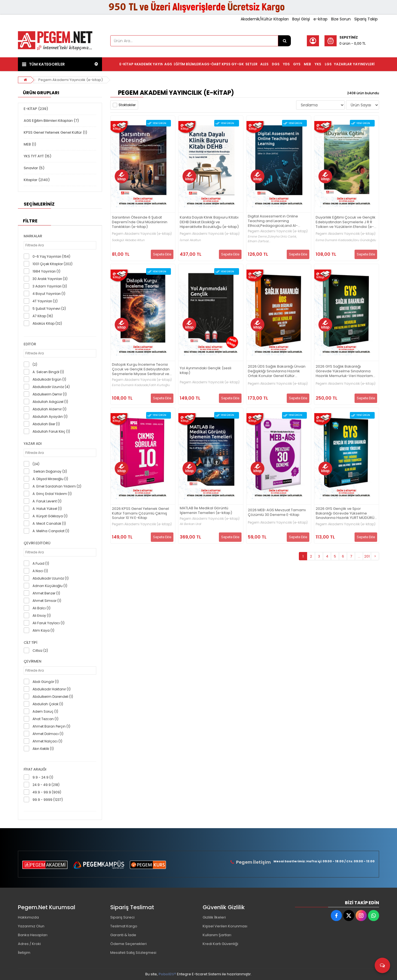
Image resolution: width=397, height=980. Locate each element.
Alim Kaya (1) (43, 630)
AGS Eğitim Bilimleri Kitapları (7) (51, 121)
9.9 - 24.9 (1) (43, 777)
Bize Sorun (341, 19)
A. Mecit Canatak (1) (49, 523)
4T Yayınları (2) (45, 301)
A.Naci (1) (40, 571)
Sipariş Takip (366, 19)
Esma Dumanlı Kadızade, (334, 240)
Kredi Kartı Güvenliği (220, 944)
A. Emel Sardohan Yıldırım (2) (57, 486)
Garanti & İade (123, 935)
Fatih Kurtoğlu (159, 385)
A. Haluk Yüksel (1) (47, 509)
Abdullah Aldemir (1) (49, 409)
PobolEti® (167, 974)
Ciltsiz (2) (40, 651)
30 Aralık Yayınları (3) (50, 279)
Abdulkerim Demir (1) (50, 394)
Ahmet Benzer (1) (46, 593)
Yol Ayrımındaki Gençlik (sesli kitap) (206, 371)
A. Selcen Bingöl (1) (48, 372)
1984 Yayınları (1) (46, 271)
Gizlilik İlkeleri (214, 917)
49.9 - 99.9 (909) (47, 792)
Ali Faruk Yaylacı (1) (49, 623)
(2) (35, 364)
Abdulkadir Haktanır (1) (52, 689)
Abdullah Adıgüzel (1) (50, 402)
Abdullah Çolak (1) (48, 704)
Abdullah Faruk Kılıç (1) (51, 431)
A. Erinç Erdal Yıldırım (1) (52, 494)
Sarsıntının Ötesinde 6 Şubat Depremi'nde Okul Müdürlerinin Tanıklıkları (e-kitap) (140, 222)
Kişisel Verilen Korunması (225, 926)
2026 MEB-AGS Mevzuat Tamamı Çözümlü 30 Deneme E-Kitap (277, 513)
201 (367, 556)
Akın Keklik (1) (43, 749)
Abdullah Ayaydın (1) (50, 417)
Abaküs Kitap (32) (47, 323)
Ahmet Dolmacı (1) (48, 734)
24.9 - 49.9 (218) (46, 785)
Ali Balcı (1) (41, 608)
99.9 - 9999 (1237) (48, 800)
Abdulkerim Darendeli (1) (53, 697)
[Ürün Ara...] (285, 41)
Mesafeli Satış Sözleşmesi (133, 953)
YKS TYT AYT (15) (37, 156)
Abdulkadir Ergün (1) (49, 379)
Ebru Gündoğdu (364, 240)
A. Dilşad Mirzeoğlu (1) (50, 479)
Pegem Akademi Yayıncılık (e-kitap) (71, 80)
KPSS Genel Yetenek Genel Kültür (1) (55, 132)
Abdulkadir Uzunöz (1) (51, 578)
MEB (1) (30, 144)
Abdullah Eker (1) (46, 424)
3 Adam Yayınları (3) (50, 286)
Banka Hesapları (33, 935)
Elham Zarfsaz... (259, 241)
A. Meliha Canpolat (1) (51, 531)
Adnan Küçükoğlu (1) (50, 586)
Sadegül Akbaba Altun (128, 240)
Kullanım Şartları (217, 935)
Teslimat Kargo (124, 926)
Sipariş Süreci (122, 917)
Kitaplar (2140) (37, 180)
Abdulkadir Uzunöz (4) (51, 387)
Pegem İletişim (253, 862)
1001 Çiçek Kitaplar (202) (53, 264)
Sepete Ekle (162, 254)
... (359, 556)
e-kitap (320, 19)
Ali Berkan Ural (191, 524)
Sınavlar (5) (34, 168)
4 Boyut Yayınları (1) (49, 294)
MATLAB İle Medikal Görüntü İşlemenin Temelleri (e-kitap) (206, 511)
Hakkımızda (28, 917)
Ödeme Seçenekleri (128, 944)
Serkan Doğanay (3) (50, 471)
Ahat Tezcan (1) (45, 719)
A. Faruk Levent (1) (47, 501)
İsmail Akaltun (190, 240)
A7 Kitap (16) (43, 316)
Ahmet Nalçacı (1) (47, 741)
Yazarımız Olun (31, 926)
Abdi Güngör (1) (46, 682)
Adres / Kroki (29, 944)
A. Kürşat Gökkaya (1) (50, 516)
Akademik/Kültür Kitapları (265, 19)
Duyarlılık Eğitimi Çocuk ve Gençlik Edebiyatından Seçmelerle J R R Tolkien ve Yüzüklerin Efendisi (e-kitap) (346, 222)
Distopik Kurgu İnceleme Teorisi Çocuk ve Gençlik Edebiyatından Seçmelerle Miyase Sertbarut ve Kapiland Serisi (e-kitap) (141, 369)
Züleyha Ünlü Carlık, (282, 237)
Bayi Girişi (301, 19)
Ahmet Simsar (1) (47, 601)
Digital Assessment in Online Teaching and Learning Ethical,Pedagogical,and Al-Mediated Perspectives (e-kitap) (277, 221)
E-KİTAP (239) (36, 109)
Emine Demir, (258, 237)
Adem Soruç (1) (45, 711)
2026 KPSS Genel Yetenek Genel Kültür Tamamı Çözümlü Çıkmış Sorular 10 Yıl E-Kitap (140, 514)
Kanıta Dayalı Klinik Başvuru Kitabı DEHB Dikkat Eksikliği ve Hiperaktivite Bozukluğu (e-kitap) (209, 222)
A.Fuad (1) (41, 563)
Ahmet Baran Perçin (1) (51, 726)
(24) (36, 464)
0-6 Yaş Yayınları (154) (51, 256)
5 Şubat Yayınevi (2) (49, 309)
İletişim (24, 953)
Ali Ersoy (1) (42, 616)
